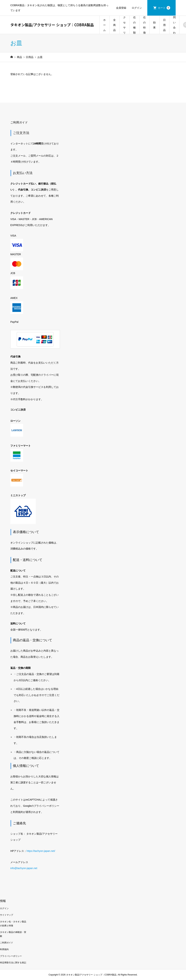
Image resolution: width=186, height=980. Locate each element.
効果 (154, 25)
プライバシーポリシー (11, 956)
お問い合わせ (174, 25)
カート (164, 8)
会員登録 (121, 8)
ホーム (104, 25)
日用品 (164, 25)
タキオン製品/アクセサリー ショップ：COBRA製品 (52, 25)
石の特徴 (144, 25)
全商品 (114, 25)
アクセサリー (124, 25)
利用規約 (4, 949)
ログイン (137, 8)
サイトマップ (7, 915)
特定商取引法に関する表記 (13, 963)
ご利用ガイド (7, 943)
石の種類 (134, 25)
